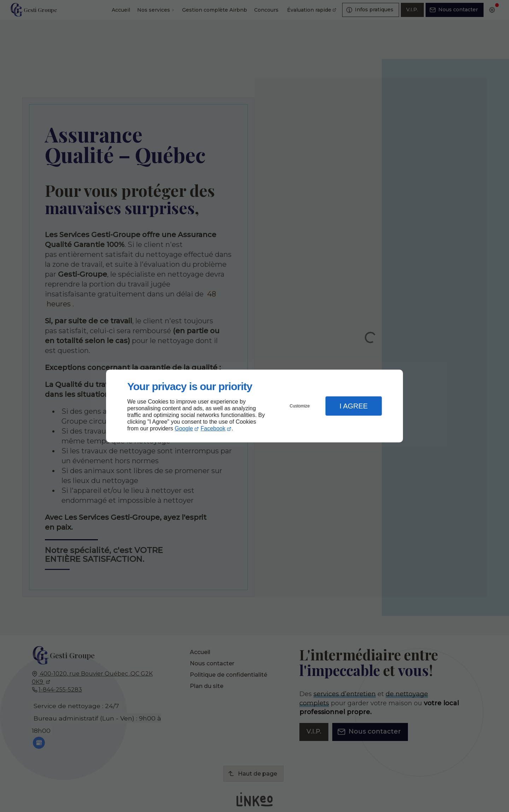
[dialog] (255, 406)
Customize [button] (300, 406)
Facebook (213, 428)
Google (184, 428)
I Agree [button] (353, 406)
